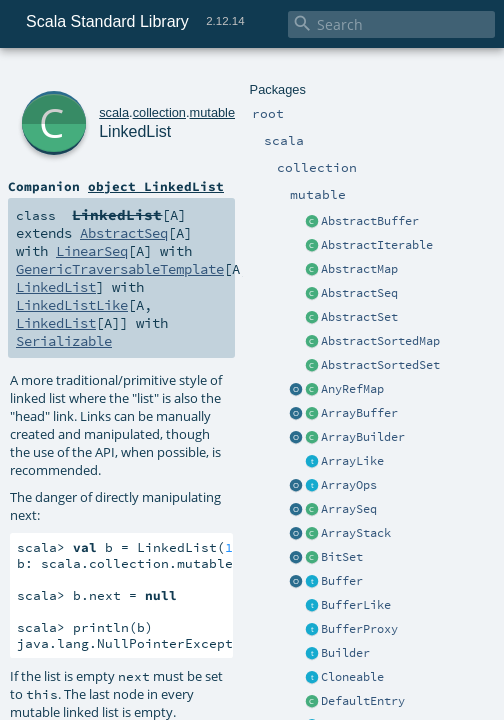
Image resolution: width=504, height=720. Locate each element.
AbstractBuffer (370, 221)
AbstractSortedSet (380, 365)
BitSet (342, 557)
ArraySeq (349, 509)
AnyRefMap (352, 389)
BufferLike (356, 605)
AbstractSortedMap (380, 341)
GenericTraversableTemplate (120, 269)
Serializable (64, 341)
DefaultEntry (363, 701)
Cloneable (352, 677)
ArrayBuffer (359, 413)
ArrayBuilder (363, 437)
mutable (213, 112)
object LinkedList (156, 186)
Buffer (342, 581)
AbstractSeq (359, 293)
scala (114, 112)
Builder (345, 653)
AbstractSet (359, 317)
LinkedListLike (72, 305)
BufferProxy (359, 629)
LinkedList (135, 131)
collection (159, 112)
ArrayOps (349, 485)
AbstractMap (359, 269)
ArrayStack (356, 533)
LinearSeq (92, 251)
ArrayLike (352, 461)
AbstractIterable (377, 245)
